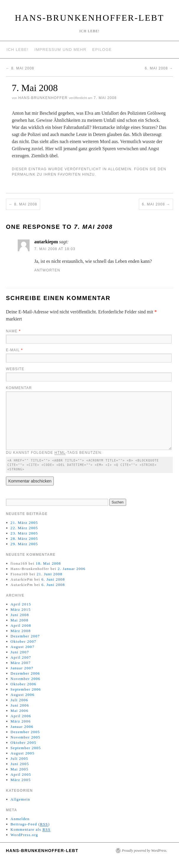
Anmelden (20, 819)
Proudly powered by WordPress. (144, 851)
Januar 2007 (22, 668)
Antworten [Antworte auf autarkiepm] (47, 270)
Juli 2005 (19, 758)
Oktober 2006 (23, 684)
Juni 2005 (20, 764)
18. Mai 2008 (48, 563)
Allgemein (120, 169)
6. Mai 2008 (159, 68)
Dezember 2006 (25, 673)
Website (15, 369)
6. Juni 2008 (53, 579)
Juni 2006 (20, 705)
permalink (24, 174)
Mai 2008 (20, 620)
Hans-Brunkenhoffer (43, 98)
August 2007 (23, 647)
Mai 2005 (20, 769)
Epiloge (102, 50)
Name (13, 331)
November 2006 (26, 679)
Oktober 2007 (23, 641)
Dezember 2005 (25, 732)
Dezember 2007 (25, 636)
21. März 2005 (24, 523)
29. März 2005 (24, 544)
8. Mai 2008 (20, 68)
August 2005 (23, 753)
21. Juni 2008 (49, 574)
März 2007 (21, 663)
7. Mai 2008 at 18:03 (55, 249)
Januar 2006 (22, 727)
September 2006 (26, 689)
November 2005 (26, 737)
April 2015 (21, 604)
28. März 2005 (24, 539)
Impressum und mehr (61, 50)
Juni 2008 (20, 615)
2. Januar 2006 (71, 569)
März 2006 (21, 721)
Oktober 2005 (23, 743)
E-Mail (14, 350)
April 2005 (21, 774)
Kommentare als (31, 830)
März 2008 (21, 631)
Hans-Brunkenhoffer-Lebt (89, 18)
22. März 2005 (24, 528)
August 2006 (23, 695)
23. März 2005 (24, 533)
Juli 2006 (19, 700)
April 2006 (21, 716)
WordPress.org (24, 835)
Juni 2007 (20, 652)
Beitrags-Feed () (30, 824)
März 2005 (21, 780)
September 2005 (26, 748)
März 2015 (21, 609)
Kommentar (19, 388)
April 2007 (21, 657)
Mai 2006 (20, 711)
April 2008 (21, 625)
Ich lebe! (18, 50)
